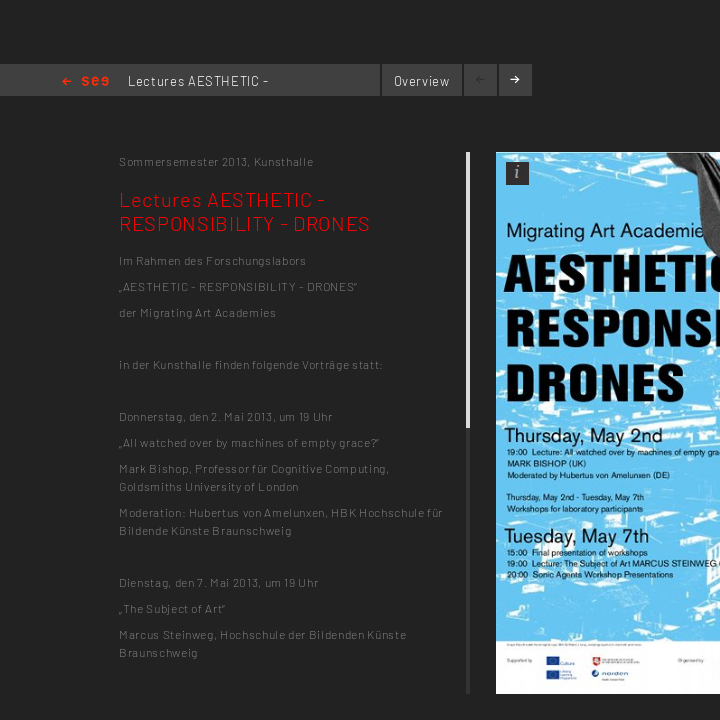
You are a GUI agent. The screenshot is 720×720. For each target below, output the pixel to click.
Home (85, 82)
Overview (422, 81)
